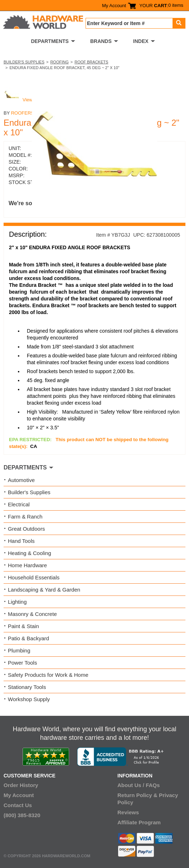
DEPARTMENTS (50, 41)
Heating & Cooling (30, 553)
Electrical (19, 504)
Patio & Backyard (28, 638)
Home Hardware (27, 565)
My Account (114, 6)
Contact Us (18, 805)
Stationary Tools (27, 687)
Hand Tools (21, 541)
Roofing (59, 62)
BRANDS (101, 41)
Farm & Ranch (25, 517)
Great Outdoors (26, 529)
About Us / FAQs (139, 785)
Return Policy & (137, 795)
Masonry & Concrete (32, 614)
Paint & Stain (23, 626)
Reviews (128, 812)
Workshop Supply (29, 699)
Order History (21, 785)
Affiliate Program (139, 822)
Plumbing (19, 650)
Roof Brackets (91, 62)
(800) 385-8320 (22, 815)
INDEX (141, 41)
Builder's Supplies (24, 62)
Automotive (21, 480)
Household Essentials (34, 577)
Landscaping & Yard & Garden (44, 590)
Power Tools (22, 663)
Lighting (17, 602)
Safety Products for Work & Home (48, 675)
